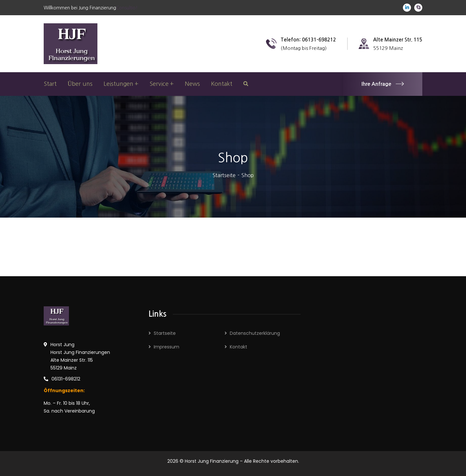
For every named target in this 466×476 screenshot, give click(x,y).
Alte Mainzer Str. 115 (398, 40)
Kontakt (239, 347)
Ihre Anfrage (383, 84)
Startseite (224, 175)
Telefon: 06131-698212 (308, 40)
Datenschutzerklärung (255, 333)
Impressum (166, 347)
